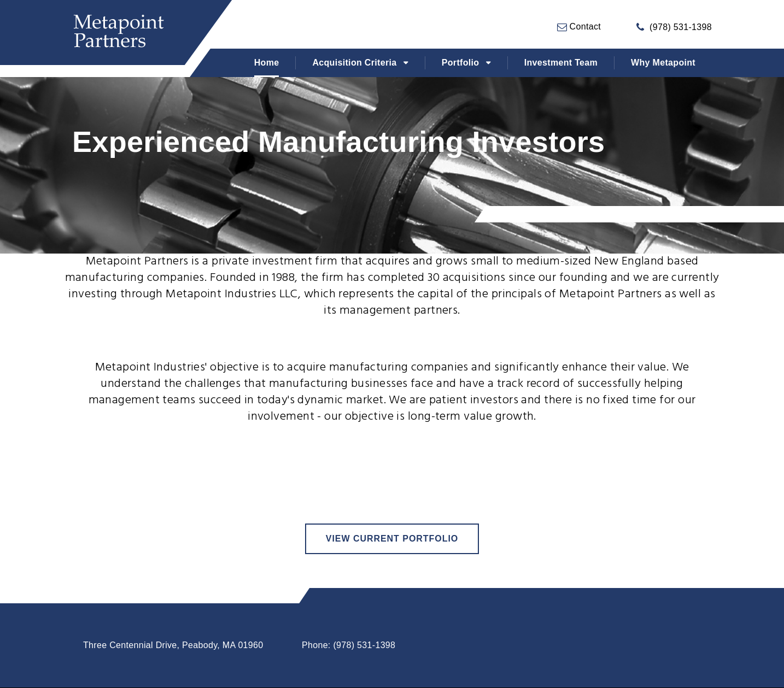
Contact (584, 27)
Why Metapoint (663, 63)
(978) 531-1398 (681, 27)
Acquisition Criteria (354, 63)
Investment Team (561, 63)
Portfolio (461, 63)
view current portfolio (392, 539)
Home (267, 63)
